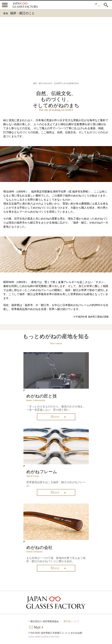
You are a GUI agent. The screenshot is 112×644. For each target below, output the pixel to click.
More (55, 417)
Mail (37, 627)
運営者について (71, 621)
